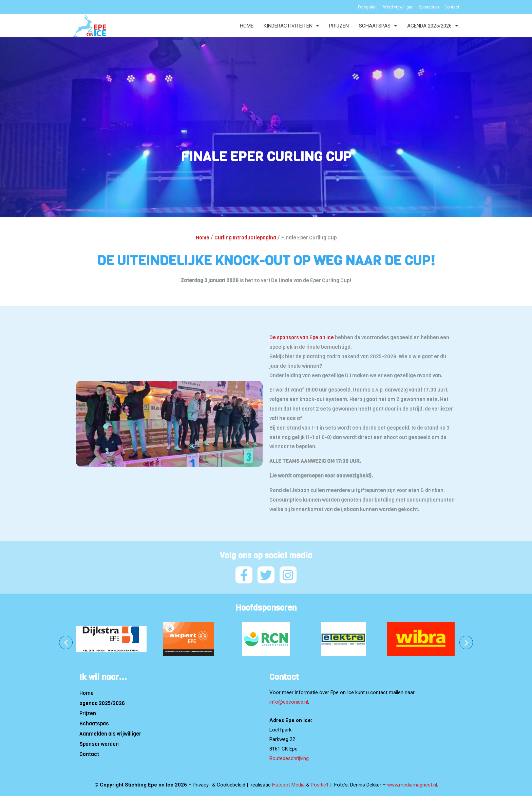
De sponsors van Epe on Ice (302, 338)
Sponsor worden (99, 744)
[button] (66, 642)
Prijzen (339, 26)
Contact (89, 754)
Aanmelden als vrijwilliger (110, 734)
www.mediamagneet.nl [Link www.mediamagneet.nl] (412, 784)
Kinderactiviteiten (291, 26)
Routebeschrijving (289, 758)
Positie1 (320, 784)
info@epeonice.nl (289, 702)
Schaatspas (378, 26)
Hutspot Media (288, 784)
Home (247, 26)
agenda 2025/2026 (433, 26)
